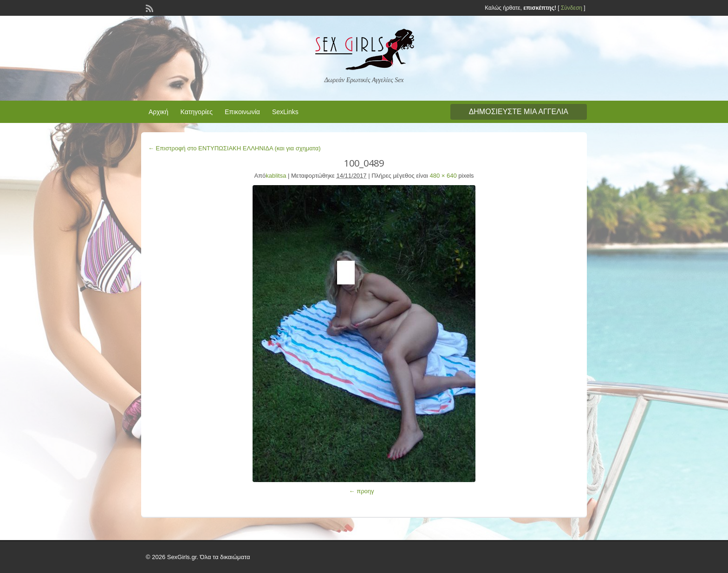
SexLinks (285, 112)
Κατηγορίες (197, 112)
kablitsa (276, 176)
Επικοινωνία (242, 112)
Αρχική (159, 112)
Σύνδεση (572, 8)
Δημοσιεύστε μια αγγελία (519, 112)
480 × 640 (443, 176)
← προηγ (362, 491)
